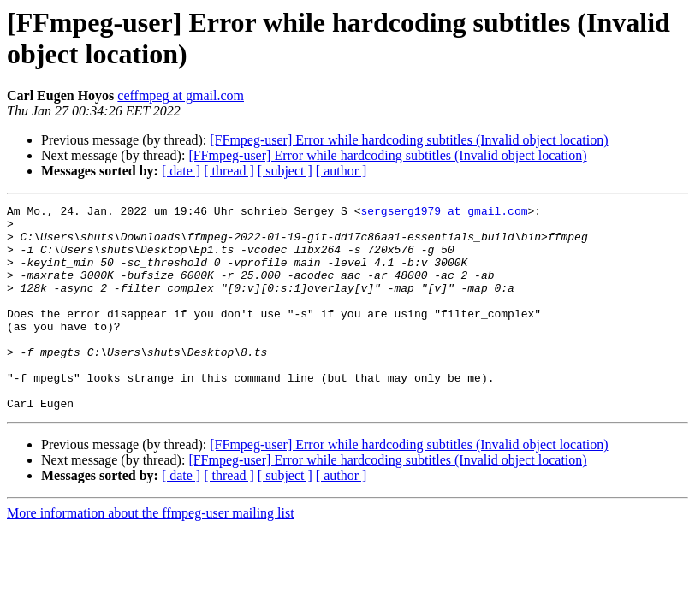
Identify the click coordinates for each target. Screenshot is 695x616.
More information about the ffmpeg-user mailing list (151, 554)
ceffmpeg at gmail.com (181, 95)
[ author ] (342, 171)
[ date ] (181, 171)
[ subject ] (285, 171)
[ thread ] (229, 171)
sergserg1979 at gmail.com (444, 213)
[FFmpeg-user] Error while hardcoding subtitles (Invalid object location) (409, 140)
